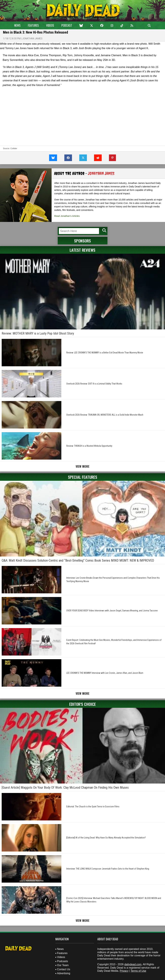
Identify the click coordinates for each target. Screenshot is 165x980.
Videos (50, 25)
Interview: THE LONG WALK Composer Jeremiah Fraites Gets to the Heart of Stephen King (108, 869)
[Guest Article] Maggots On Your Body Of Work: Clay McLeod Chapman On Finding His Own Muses (65, 788)
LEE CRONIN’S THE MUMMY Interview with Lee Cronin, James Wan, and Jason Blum (105, 673)
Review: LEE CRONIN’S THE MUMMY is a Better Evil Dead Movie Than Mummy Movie (105, 353)
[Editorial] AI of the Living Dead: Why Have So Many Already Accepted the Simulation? (106, 838)
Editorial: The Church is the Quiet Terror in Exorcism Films (93, 807)
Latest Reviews (82, 250)
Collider (14, 149)
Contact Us (64, 969)
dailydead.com (133, 964)
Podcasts (63, 961)
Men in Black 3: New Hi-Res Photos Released (35, 32)
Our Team (63, 965)
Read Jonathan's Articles (67, 216)
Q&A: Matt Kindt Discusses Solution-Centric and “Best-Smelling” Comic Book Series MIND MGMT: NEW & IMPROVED (78, 560)
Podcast (67, 25)
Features (33, 25)
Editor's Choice (83, 704)
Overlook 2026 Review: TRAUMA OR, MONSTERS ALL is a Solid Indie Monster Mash (105, 415)
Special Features (83, 477)
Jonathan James (32, 39)
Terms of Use (138, 971)
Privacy (124, 971)
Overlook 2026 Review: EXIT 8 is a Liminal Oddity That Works (94, 384)
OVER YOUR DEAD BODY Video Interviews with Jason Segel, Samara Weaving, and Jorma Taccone (112, 611)
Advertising (64, 973)
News (17, 25)
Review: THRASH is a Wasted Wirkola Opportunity (89, 446)
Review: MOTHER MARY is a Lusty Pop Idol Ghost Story (38, 333)
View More (82, 466)
